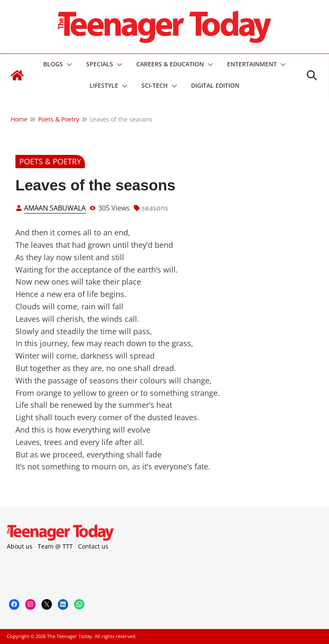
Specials (100, 64)
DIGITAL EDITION (215, 85)
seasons (155, 208)
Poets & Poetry (50, 161)
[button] (68, 65)
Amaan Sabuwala (55, 208)
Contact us (93, 546)
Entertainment (252, 64)
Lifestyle (104, 85)
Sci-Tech (155, 85)
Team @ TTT (55, 546)
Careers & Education (170, 64)
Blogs (53, 64)
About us (20, 546)
